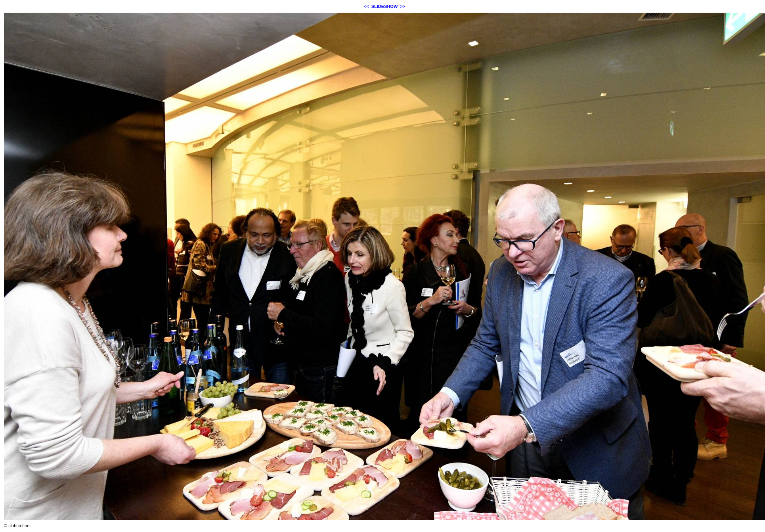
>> (403, 6)
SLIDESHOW (385, 6)
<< (366, 6)
